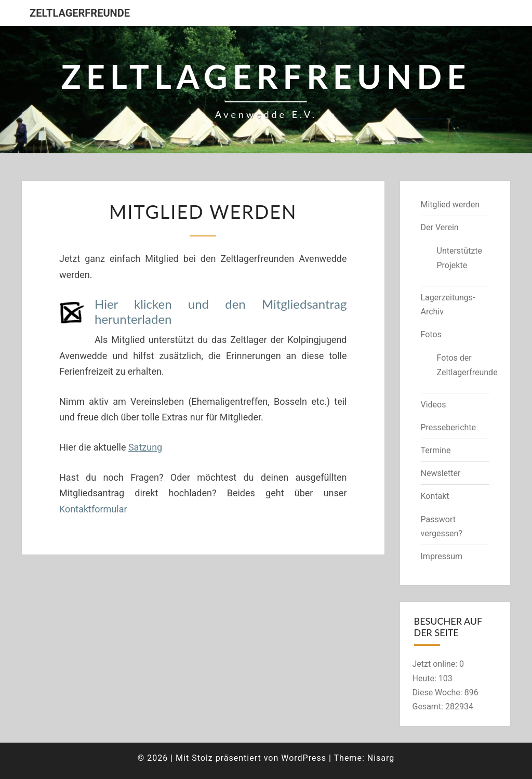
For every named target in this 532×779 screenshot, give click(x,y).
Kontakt (435, 496)
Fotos (431, 334)
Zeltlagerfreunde (80, 13)
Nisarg (381, 758)
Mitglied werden (450, 204)
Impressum (442, 556)
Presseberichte (449, 427)
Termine (436, 450)
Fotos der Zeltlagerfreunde (463, 365)
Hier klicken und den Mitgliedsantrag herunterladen (221, 311)
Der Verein (440, 227)
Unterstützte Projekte (460, 258)
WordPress (304, 758)
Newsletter (441, 473)
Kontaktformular (93, 509)
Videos (434, 405)
